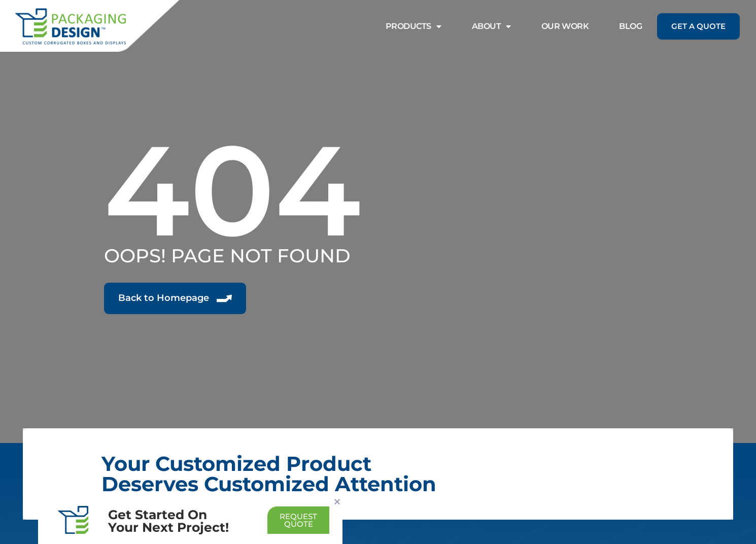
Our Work (565, 26)
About (491, 26)
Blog (630, 26)
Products (414, 26)
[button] (337, 502)
